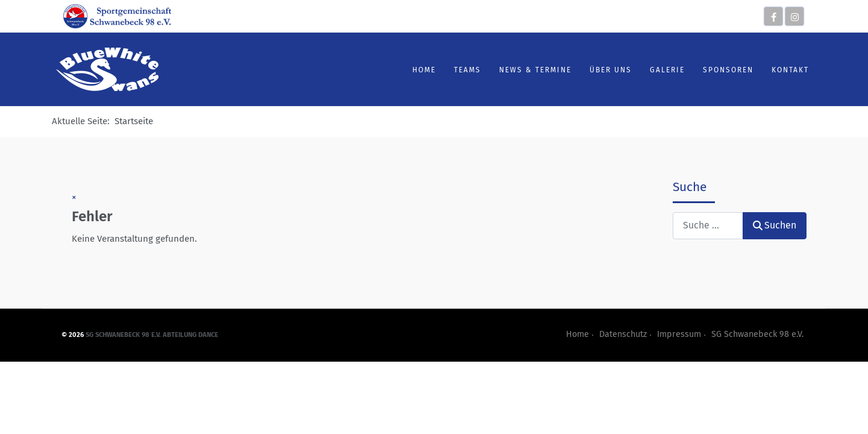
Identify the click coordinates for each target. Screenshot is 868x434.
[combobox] (708, 226)
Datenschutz (623, 334)
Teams (462, 70)
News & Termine (530, 70)
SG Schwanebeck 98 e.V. (757, 334)
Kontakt (785, 70)
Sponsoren (723, 70)
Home (419, 70)
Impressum (679, 334)
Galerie (662, 70)
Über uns (605, 70)
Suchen (775, 225)
